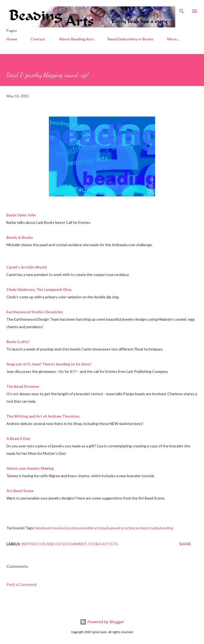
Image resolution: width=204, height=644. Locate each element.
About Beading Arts (76, 39)
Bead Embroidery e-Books (131, 39)
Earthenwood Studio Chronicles (35, 312)
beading (167, 528)
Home (12, 39)
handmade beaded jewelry (56, 528)
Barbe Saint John (21, 215)
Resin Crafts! (18, 342)
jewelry (117, 528)
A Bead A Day (18, 438)
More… (173, 39)
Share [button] (185, 544)
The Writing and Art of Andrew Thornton (43, 416)
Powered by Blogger (102, 622)
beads (105, 528)
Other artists (103, 544)
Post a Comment (22, 584)
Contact (38, 39)
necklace (131, 528)
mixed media (149, 528)
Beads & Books (20, 237)
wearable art (89, 528)
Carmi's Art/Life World (27, 267)
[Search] (182, 10)
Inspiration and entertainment (54, 544)
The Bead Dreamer (23, 386)
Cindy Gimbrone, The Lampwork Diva (39, 289)
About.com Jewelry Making (30, 468)
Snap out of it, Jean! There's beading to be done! (49, 364)
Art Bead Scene (20, 491)
